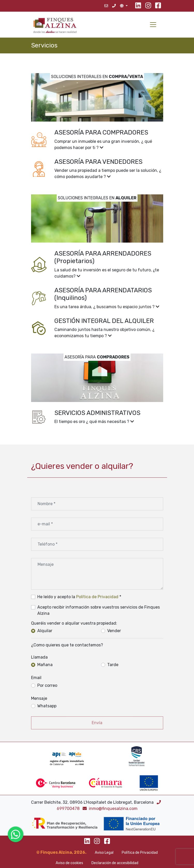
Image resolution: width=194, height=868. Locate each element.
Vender (114, 631)
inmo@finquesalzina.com (110, 809)
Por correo (47, 685)
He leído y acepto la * (79, 597)
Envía (97, 723)
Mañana (45, 665)
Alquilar (45, 631)
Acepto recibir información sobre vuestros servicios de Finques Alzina (99, 610)
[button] (97, 140)
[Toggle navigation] (153, 25)
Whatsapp (47, 706)
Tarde (113, 665)
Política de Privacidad (97, 597)
